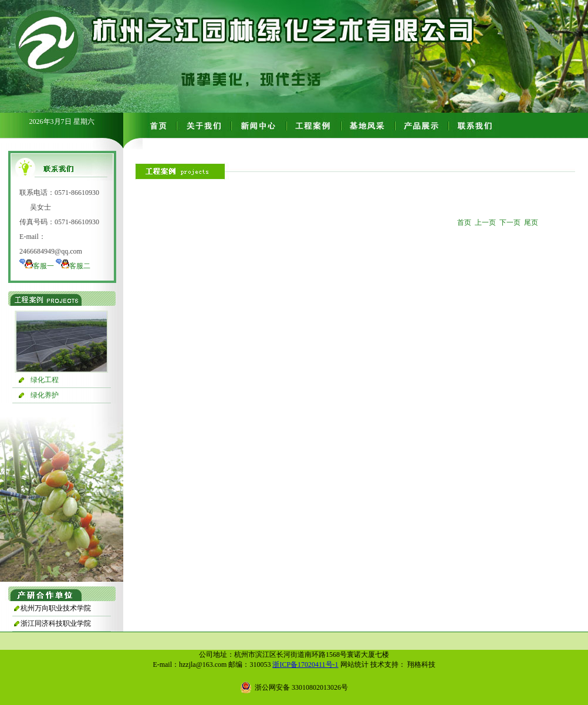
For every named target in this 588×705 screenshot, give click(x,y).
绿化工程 (45, 380)
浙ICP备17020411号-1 (305, 664)
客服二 (80, 266)
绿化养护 (45, 395)
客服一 (43, 266)
